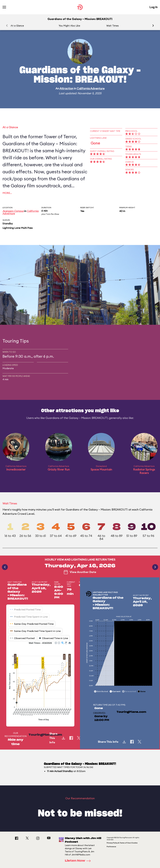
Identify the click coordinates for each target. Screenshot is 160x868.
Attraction (66, 88)
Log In (153, 7)
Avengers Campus (13, 211)
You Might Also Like (69, 26)
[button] (153, 26)
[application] (40, 682)
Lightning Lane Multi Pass (18, 228)
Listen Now (79, 861)
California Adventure (91, 88)
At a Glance (17, 26)
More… (7, 193)
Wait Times (113, 26)
